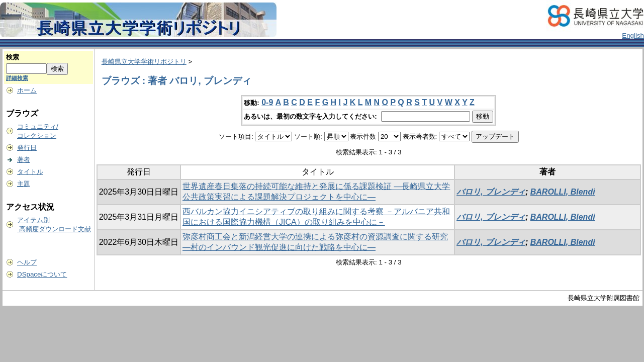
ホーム (27, 90)
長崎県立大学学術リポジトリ (144, 62)
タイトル (30, 172)
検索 (13, 57)
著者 (24, 160)
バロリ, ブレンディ (491, 192)
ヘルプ (27, 262)
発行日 (27, 148)
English (633, 35)
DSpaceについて (42, 274)
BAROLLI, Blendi (563, 192)
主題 (24, 184)
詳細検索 (17, 78)
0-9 (267, 102)
